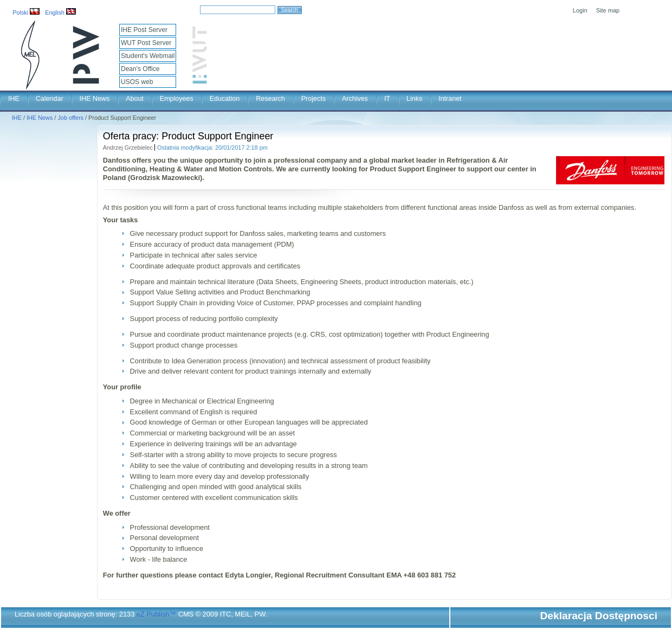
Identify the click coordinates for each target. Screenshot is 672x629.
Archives (355, 99)
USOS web (137, 82)
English (60, 12)
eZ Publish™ (156, 614)
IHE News (95, 99)
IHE (14, 99)
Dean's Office (140, 69)
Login (580, 10)
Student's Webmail (148, 56)
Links (414, 99)
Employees (177, 99)
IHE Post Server (144, 30)
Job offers (70, 118)
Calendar (50, 99)
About (135, 99)
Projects (314, 99)
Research (270, 99)
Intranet (450, 99)
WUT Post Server (146, 43)
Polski (26, 12)
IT (387, 99)
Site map (608, 10)
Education (225, 99)
